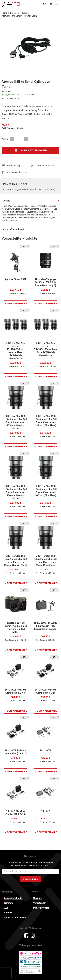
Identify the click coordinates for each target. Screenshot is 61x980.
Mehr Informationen (14, 229)
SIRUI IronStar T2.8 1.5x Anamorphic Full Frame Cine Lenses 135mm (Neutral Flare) (16, 422)
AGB (6, 908)
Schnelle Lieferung (45, 166)
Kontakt (8, 913)
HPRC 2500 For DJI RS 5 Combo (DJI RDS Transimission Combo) (45, 626)
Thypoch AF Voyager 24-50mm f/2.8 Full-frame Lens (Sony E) (45, 283)
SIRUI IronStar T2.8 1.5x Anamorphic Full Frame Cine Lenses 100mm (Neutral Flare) (16, 492)
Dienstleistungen (41, 908)
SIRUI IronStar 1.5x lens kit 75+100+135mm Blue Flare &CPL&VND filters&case (45, 349)
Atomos (8, 92)
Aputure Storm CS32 (16, 279)
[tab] (30, 200)
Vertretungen (40, 903)
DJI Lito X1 (45, 751)
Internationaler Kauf (17, 173)
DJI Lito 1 (45, 811)
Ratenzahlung (14, 166)
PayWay (31, 962)
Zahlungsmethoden (14, 898)
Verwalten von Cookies (15, 918)
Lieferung (9, 903)
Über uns (38, 898)
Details (6, 201)
